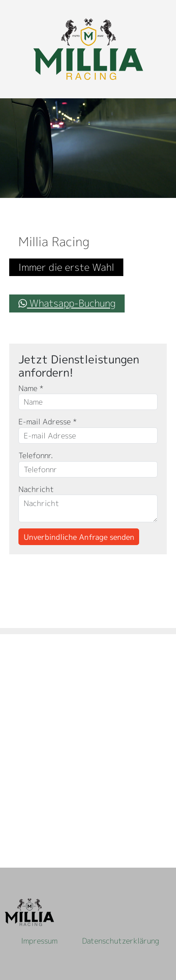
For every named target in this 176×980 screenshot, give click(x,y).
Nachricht (36, 489)
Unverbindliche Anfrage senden (79, 537)
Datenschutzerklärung (121, 941)
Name (31, 388)
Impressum (39, 941)
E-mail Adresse (48, 422)
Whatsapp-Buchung (67, 303)
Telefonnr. (36, 455)
